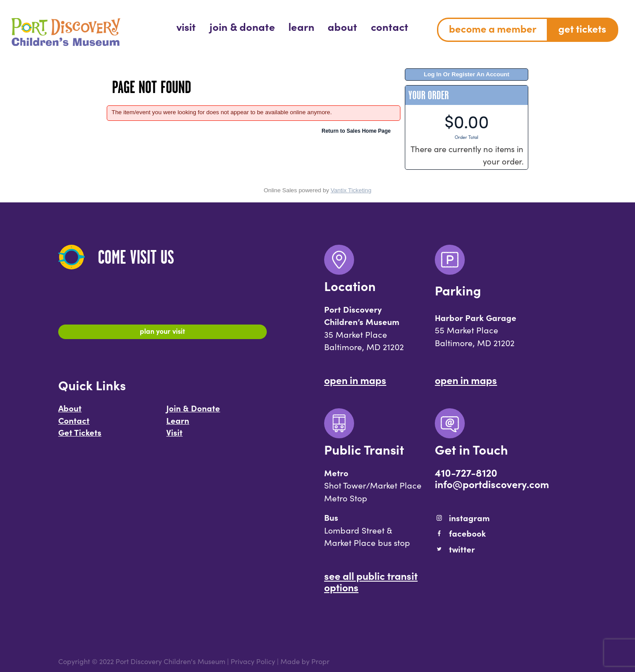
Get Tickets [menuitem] (582, 28)
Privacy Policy (253, 661)
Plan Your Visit (162, 333)
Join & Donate (193, 412)
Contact (74, 424)
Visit (174, 436)
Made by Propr (305, 661)
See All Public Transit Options (371, 581)
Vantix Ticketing (351, 190)
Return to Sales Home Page (356, 131)
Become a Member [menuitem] (493, 28)
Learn (178, 424)
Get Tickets (80, 436)
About (70, 412)
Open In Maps (355, 380)
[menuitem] (186, 26)
